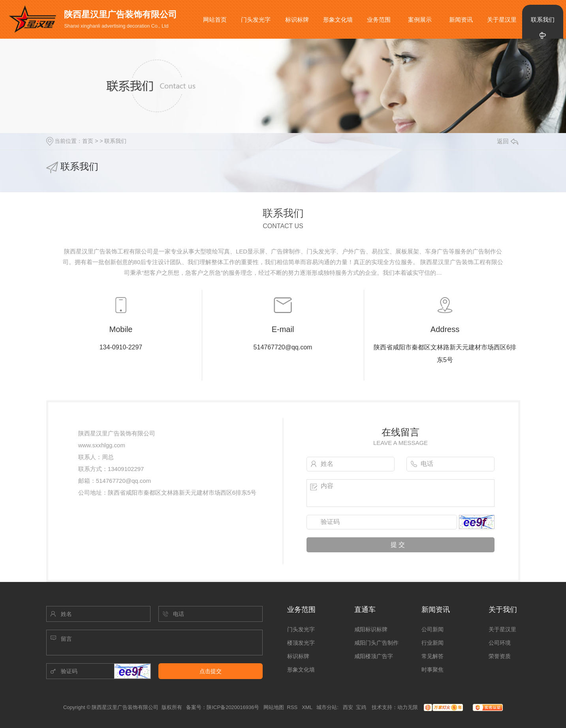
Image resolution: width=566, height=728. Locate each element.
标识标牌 (297, 20)
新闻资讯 (461, 20)
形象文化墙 (338, 20)
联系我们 (543, 20)
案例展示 (420, 20)
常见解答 (432, 656)
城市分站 (327, 707)
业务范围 (379, 20)
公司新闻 (432, 629)
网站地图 (274, 707)
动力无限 (408, 707)
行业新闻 (432, 643)
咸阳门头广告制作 (376, 643)
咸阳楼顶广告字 (374, 656)
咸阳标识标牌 (371, 629)
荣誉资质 (500, 656)
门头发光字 (256, 20)
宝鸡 (361, 707)
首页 (88, 141)
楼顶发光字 (301, 643)
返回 (508, 141)
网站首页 (215, 20)
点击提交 (211, 671)
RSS (293, 707)
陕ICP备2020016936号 (233, 707)
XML (308, 707)
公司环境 (500, 643)
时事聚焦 (432, 670)
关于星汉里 (502, 20)
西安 (348, 707)
